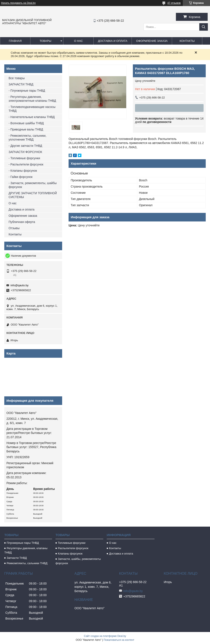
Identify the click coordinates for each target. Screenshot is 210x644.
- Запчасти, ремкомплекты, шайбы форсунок (33, 185)
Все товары (17, 78)
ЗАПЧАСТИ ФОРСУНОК (25, 152)
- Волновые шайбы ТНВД (26, 123)
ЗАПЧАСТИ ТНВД (21, 84)
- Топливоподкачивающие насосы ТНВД (32, 109)
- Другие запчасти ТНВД (25, 146)
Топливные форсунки (72, 543)
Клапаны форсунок (70, 554)
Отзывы (14, 228)
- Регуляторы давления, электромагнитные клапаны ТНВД (32, 99)
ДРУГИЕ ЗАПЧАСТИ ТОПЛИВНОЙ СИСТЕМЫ (33, 195)
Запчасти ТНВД (17, 558)
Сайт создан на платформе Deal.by (105, 636)
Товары (46, 41)
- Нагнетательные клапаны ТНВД (32, 117)
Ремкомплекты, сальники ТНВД (27, 563)
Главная (15, 41)
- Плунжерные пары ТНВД (27, 91)
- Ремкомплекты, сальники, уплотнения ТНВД (27, 138)
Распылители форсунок (73, 548)
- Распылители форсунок (26, 164)
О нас (79, 41)
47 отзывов (174, 3)
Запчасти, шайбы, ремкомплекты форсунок (78, 561)
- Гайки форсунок (21, 177)
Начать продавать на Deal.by (18, 3)
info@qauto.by (19, 285)
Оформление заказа (152, 41)
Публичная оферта (22, 222)
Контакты (187, 41)
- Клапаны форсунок (23, 171)
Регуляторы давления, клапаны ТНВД (26, 550)
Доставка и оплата (113, 41)
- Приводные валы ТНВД (26, 129)
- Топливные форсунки (24, 158)
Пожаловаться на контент (119, 640)
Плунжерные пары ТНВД (23, 543)
